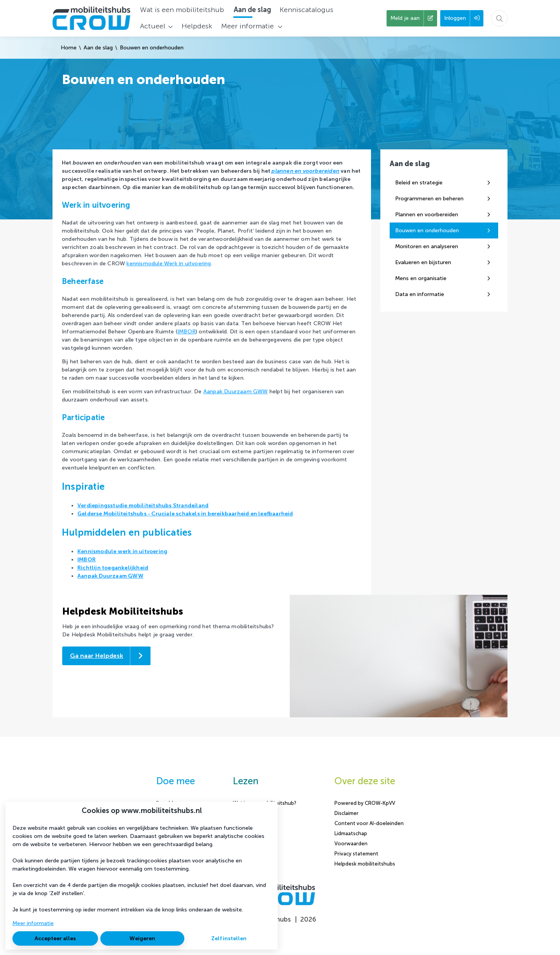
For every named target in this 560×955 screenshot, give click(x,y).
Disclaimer (346, 813)
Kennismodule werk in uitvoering (122, 551)
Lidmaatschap (351, 833)
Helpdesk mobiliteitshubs (365, 864)
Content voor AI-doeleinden (369, 823)
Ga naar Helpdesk (97, 656)
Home (69, 48)
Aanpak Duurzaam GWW (236, 392)
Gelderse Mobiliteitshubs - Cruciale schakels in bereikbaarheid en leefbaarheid (185, 514)
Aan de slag (98, 48)
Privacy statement (356, 854)
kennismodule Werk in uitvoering (169, 264)
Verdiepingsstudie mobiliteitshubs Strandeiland (143, 506)
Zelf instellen (229, 938)
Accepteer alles (55, 938)
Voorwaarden (351, 844)
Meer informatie (33, 923)
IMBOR (186, 332)
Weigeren (142, 938)
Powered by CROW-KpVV (365, 803)
